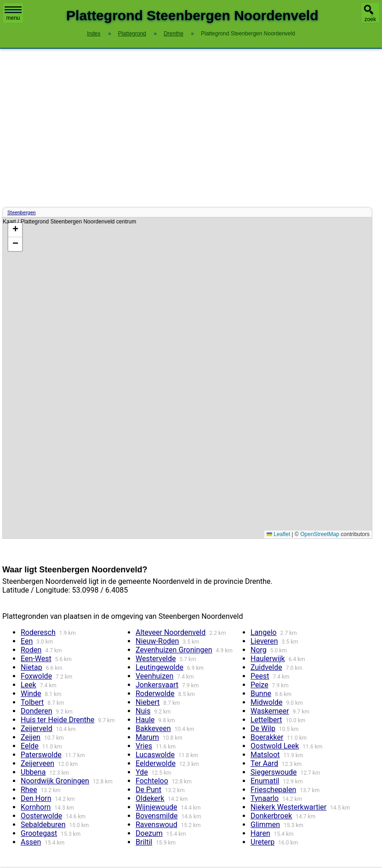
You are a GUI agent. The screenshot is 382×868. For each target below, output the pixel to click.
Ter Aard (264, 763)
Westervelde (156, 659)
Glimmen (265, 825)
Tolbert (32, 702)
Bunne (261, 694)
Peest (260, 676)
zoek (370, 19)
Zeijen (31, 737)
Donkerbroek (271, 816)
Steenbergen (22, 213)
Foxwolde (36, 676)
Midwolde (266, 702)
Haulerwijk (268, 659)
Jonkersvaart (157, 685)
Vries (144, 746)
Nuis (143, 711)
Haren (260, 833)
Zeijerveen (37, 763)
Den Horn (36, 798)
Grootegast (39, 833)
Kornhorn (36, 807)
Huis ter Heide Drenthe (57, 720)
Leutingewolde (160, 667)
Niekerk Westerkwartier (288, 807)
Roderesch (38, 632)
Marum (147, 737)
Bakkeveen (153, 728)
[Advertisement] (191, 128)
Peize (259, 685)
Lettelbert (266, 720)
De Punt (148, 790)
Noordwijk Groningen (55, 781)
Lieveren (264, 641)
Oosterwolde (41, 816)
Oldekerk (150, 798)
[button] (15, 230)
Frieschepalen (273, 790)
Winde (31, 694)
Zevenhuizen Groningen (174, 650)
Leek (29, 685)
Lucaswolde (155, 755)
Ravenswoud (157, 825)
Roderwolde (155, 694)
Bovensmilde (157, 816)
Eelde (30, 746)
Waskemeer (270, 711)
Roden (31, 650)
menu (13, 14)
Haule (145, 720)
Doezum (149, 833)
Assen (31, 842)
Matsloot (265, 755)
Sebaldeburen (43, 825)
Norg (259, 650)
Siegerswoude (274, 772)
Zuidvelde (266, 667)
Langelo (264, 632)
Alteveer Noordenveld (171, 632)
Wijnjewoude (157, 807)
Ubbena (33, 772)
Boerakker (267, 737)
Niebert (148, 702)
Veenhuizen (154, 676)
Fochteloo (152, 781)
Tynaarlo (265, 798)
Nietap (31, 667)
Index (94, 34)
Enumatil (265, 781)
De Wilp (263, 728)
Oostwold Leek (275, 746)
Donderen (37, 711)
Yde (142, 772)
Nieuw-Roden (157, 641)
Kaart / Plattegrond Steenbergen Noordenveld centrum (186, 378)
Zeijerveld (37, 728)
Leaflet (278, 534)
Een (27, 641)
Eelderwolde (156, 763)
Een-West (36, 659)
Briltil (144, 842)
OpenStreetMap (320, 534)
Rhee (29, 790)
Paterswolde (41, 755)
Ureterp (262, 842)
